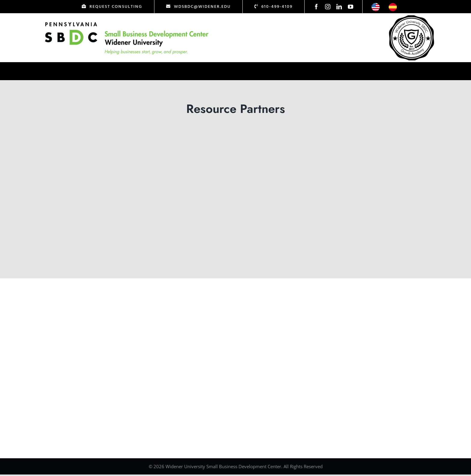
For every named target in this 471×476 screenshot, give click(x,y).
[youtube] (351, 7)
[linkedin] (339, 7)
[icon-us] (376, 6)
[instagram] (328, 7)
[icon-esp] (393, 6)
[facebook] (316, 7)
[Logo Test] (127, 22)
